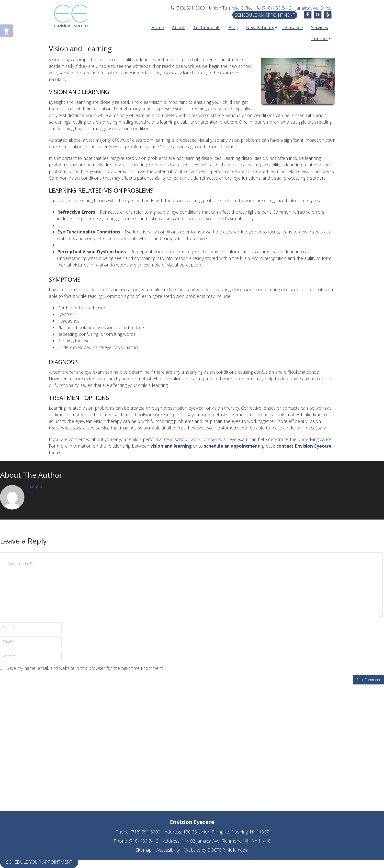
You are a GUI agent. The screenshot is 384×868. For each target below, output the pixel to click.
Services (319, 27)
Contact (320, 38)
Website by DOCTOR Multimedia (216, 850)
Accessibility (168, 850)
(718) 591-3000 (190, 8)
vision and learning (171, 446)
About (178, 27)
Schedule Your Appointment (39, 862)
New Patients (260, 27)
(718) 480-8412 (277, 8)
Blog (233, 27)
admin (36, 487)
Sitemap (144, 850)
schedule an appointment (232, 446)
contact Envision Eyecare (304, 446)
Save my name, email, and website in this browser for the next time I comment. (85, 668)
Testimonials (207, 27)
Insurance (293, 27)
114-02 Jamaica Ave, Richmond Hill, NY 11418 (226, 841)
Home (158, 27)
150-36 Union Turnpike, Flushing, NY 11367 (226, 832)
